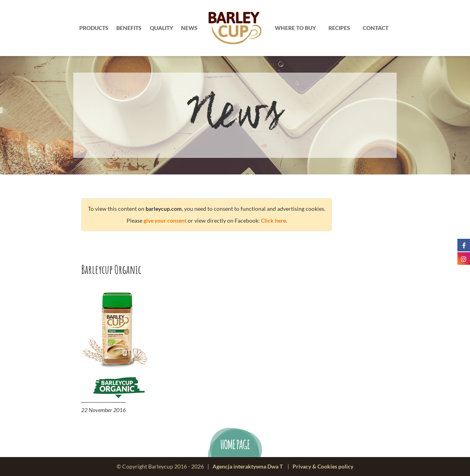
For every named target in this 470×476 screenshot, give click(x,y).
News (189, 28)
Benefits (129, 28)
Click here (273, 220)
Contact (376, 28)
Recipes (339, 28)
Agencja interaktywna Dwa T (248, 466)
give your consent (165, 220)
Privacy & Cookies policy (323, 466)
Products (94, 28)
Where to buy (295, 28)
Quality (161, 28)
